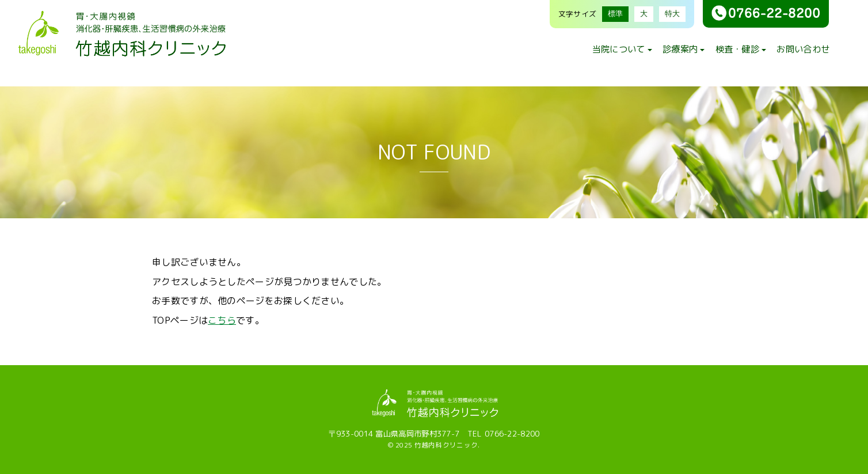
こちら (222, 320)
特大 (672, 14)
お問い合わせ (803, 49)
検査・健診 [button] (741, 49)
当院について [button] (622, 49)
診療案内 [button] (684, 49)
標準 (615, 14)
